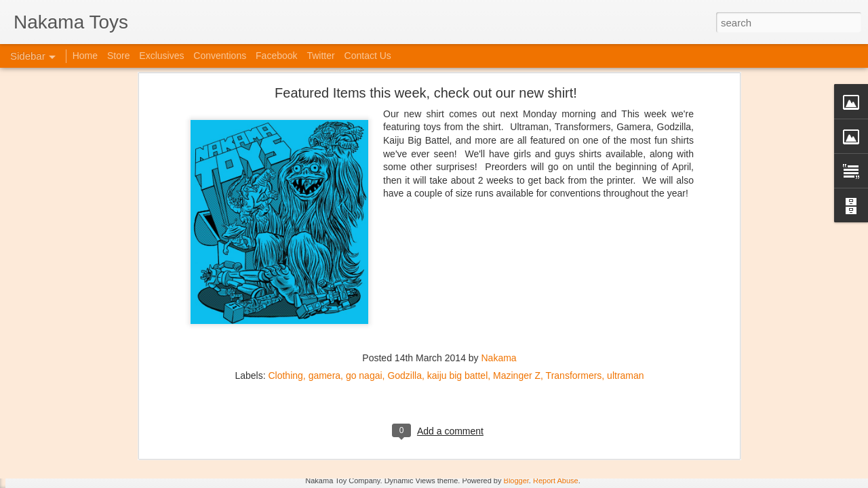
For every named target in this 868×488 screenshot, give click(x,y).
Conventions (220, 56)
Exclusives (161, 56)
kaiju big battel (458, 230)
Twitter (320, 56)
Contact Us (368, 56)
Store (118, 56)
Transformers (574, 230)
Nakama (499, 212)
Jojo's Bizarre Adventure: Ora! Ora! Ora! (105, 449)
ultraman (625, 230)
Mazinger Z (517, 230)
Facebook (276, 56)
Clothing (285, 230)
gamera (324, 230)
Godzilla (405, 230)
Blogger (516, 481)
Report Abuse (556, 481)
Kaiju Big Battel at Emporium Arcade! (100, 418)
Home (85, 56)
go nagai (364, 230)
